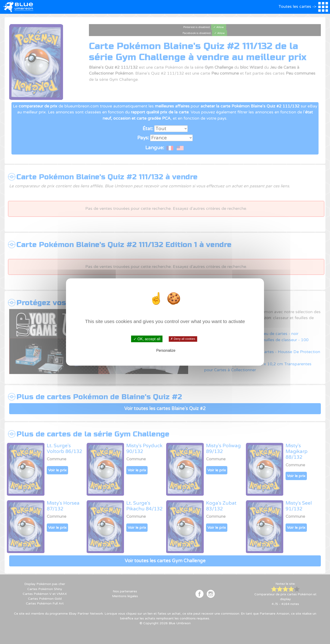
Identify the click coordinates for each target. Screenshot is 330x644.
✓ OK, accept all (147, 339)
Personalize (166, 350)
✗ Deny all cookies (183, 339)
